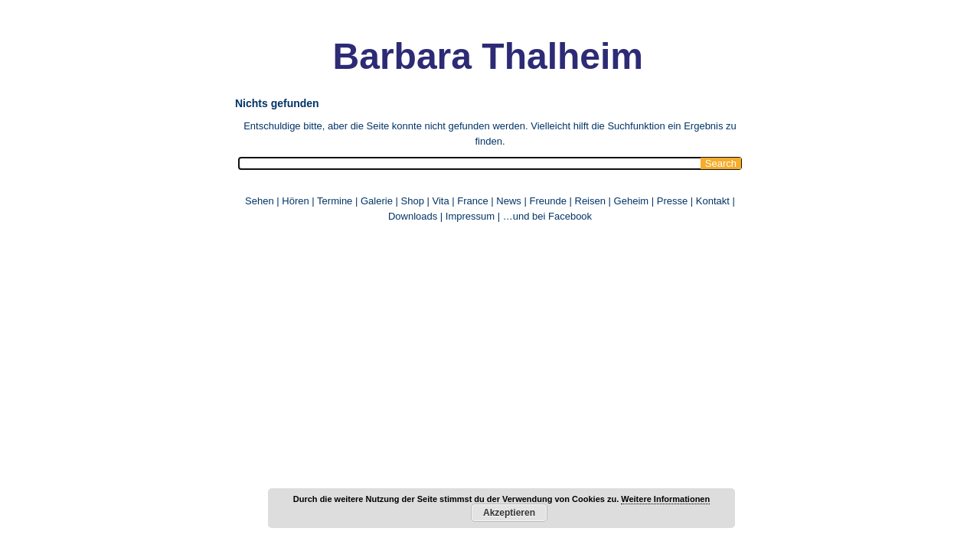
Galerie (377, 201)
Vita (440, 201)
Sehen (260, 201)
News (509, 201)
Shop (413, 201)
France (472, 201)
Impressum (470, 216)
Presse (672, 201)
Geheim (633, 201)
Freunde (547, 201)
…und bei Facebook (547, 216)
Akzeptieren (509, 513)
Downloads (413, 216)
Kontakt (713, 201)
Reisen (590, 201)
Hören (295, 201)
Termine (336, 201)
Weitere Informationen (665, 499)
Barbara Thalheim (460, 56)
